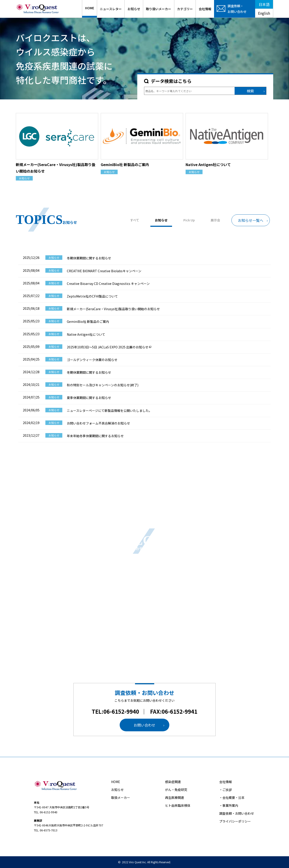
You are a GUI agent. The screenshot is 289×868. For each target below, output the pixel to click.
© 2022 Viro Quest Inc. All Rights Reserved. (144, 862)
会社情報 (205, 9)
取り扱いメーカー (158, 9)
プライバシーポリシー (235, 821)
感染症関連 (173, 782)
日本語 (264, 4)
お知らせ (134, 9)
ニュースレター (111, 9)
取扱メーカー (121, 798)
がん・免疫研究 (176, 790)
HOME (90, 8)
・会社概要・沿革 (232, 798)
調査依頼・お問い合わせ (237, 813)
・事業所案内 (229, 805)
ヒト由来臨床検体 (178, 805)
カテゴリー (185, 9)
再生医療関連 (175, 798)
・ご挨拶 (226, 790)
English (264, 13)
